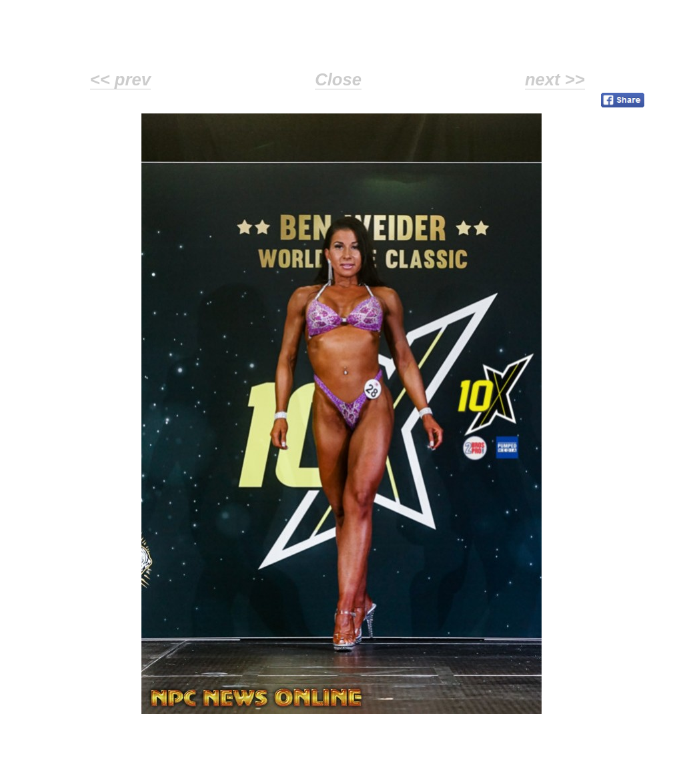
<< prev (120, 79)
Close (338, 79)
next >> (555, 79)
